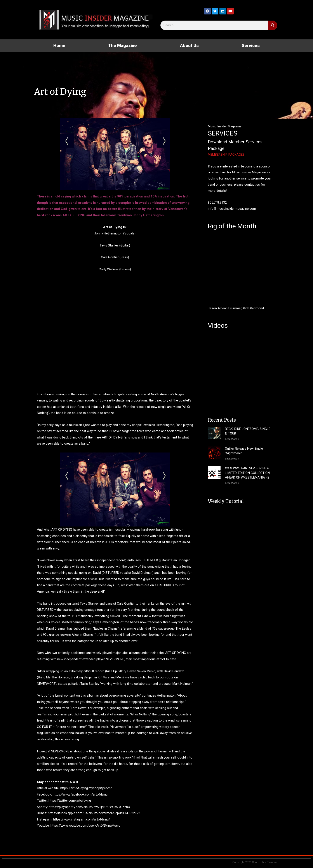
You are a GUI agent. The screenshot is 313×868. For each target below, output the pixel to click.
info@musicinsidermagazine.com (232, 209)
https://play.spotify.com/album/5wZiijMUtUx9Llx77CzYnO (89, 807)
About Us (189, 46)
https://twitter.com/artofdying (70, 801)
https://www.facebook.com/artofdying (80, 794)
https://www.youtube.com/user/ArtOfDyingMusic (85, 826)
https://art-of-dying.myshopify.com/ (86, 788)
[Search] (272, 25)
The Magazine (123, 46)
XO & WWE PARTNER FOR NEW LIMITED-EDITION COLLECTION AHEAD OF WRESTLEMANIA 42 (247, 473)
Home (59, 46)
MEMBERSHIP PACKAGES (226, 155)
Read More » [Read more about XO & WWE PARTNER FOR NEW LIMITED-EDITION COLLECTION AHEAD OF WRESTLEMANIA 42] (232, 483)
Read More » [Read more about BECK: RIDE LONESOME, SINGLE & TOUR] (232, 439)
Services (251, 46)
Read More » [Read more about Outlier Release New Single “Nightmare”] (232, 459)
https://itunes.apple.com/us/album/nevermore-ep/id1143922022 (94, 813)
